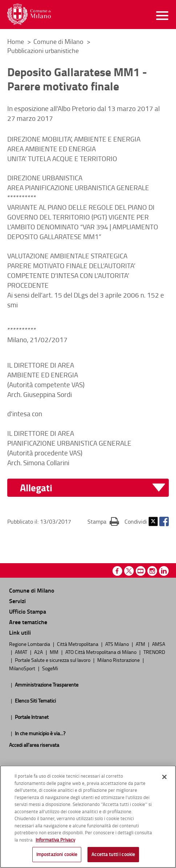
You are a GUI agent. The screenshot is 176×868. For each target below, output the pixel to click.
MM (55, 652)
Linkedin (164, 571)
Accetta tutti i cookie (113, 856)
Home (16, 41)
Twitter (153, 521)
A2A (39, 652)
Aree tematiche (28, 622)
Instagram (152, 571)
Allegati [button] (36, 488)
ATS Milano (118, 644)
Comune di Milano (59, 41)
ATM (141, 644)
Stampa (103, 521)
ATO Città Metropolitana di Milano (101, 652)
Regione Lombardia (30, 644)
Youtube (141, 571)
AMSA (159, 644)
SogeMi (50, 668)
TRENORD (154, 652)
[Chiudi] (164, 779)
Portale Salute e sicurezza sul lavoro (53, 660)
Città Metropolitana (78, 644)
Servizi (17, 601)
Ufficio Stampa (28, 611)
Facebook (164, 521)
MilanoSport (23, 668)
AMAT (22, 652)
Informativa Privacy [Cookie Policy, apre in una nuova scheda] (55, 842)
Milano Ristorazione (119, 660)
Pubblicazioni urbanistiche (43, 50)
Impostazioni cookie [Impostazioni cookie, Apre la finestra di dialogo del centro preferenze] (57, 856)
